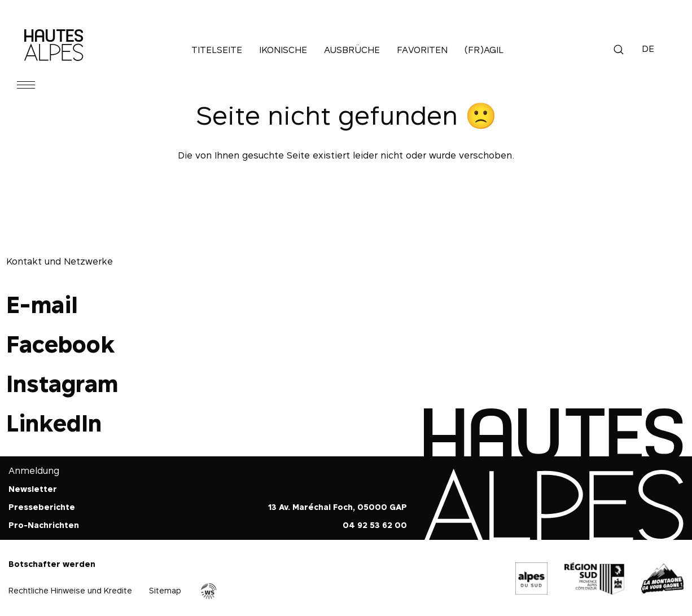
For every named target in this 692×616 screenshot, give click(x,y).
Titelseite (217, 50)
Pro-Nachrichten (44, 525)
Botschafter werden (52, 564)
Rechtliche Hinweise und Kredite (70, 590)
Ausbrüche (352, 50)
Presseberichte (42, 507)
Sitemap (165, 590)
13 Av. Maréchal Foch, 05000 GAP (338, 507)
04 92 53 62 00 (375, 525)
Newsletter (33, 489)
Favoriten (422, 50)
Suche (619, 50)
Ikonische (283, 50)
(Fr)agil (484, 50)
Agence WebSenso (209, 591)
